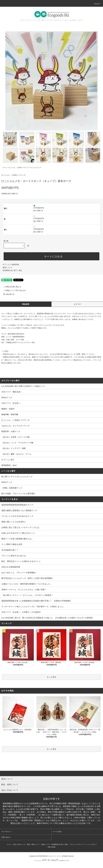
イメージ (77, 304)
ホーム (5, 167)
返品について (8, 267)
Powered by (51, 861)
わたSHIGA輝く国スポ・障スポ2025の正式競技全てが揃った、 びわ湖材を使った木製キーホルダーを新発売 (47, 618)
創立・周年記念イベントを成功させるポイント (21, 561)
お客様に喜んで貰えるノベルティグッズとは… (21, 527)
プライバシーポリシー (77, 844)
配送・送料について (33, 844)
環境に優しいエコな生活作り (14, 522)
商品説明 (26, 304)
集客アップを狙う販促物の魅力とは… (17, 539)
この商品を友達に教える (10, 287)
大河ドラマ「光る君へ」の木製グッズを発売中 (21, 612)
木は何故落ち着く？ (10, 550)
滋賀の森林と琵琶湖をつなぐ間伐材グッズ (19, 510)
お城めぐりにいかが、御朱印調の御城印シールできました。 (27, 584)
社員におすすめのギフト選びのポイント (18, 533)
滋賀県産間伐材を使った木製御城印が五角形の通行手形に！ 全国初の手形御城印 (36, 601)
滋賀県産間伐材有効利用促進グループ (17, 505)
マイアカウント (7, 832)
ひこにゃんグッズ (36, 167)
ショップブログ (91, 844)
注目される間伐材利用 (11, 567)
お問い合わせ (6, 837)
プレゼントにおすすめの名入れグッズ (17, 516)
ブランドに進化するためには (14, 556)
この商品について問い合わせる (13, 290)
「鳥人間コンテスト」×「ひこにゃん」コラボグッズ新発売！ (27, 595)
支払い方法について (19, 844)
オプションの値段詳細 (11, 265)
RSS (49, 847)
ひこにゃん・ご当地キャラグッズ (19, 167)
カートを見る (57, 832)
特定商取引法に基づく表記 (12, 270)
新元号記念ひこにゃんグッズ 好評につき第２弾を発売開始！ (28, 578)
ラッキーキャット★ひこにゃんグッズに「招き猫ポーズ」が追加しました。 (33, 606)
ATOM (53, 847)
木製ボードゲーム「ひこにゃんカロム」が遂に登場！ (24, 590)
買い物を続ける (7, 294)
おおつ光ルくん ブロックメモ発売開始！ (19, 573)
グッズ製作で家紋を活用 (12, 544)
